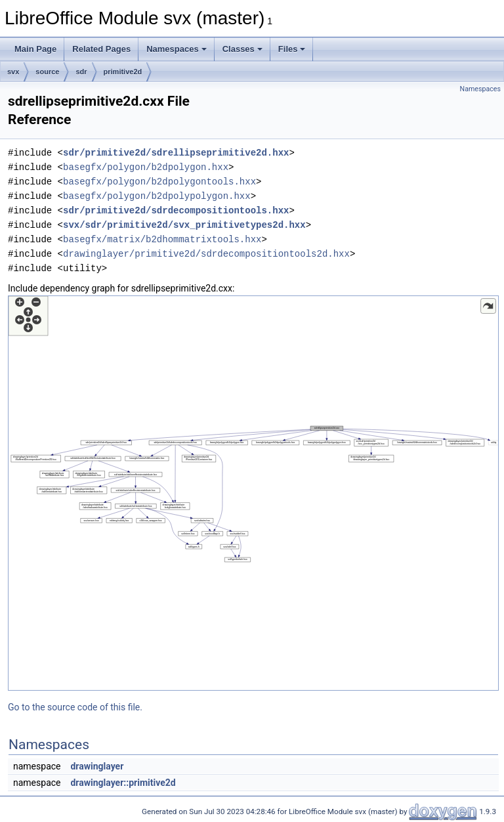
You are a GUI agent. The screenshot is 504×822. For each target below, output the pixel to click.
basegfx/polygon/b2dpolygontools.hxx (159, 182)
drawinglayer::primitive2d (123, 783)
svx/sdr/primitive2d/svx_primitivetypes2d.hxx (184, 225)
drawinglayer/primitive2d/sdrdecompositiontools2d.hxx (206, 254)
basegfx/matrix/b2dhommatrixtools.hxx (162, 239)
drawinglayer (97, 766)
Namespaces (177, 49)
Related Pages (101, 49)
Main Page (35, 49)
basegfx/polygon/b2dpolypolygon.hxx (157, 196)
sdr (81, 72)
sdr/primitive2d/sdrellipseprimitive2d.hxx (176, 153)
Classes (242, 49)
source (47, 72)
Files (292, 49)
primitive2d (123, 72)
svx (13, 72)
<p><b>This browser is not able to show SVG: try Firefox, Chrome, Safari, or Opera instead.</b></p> (253, 493)
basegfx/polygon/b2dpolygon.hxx (146, 167)
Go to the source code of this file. (75, 707)
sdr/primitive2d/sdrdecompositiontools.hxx (176, 210)
